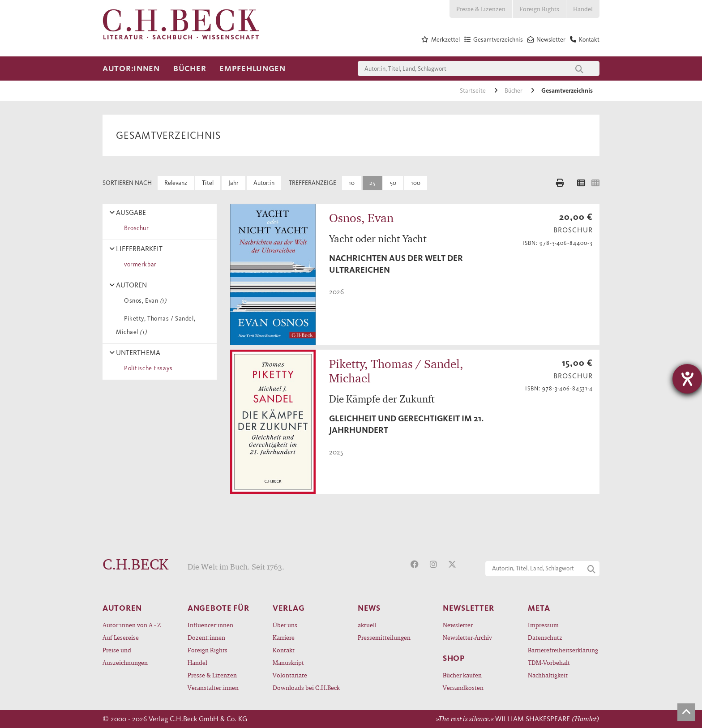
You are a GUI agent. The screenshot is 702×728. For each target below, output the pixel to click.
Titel (208, 183)
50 (393, 183)
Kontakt (284, 650)
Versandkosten (463, 687)
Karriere (284, 637)
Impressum (543, 625)
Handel (583, 9)
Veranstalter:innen (213, 687)
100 (416, 183)
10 (352, 183)
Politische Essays (147, 368)
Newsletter (458, 625)
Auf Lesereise (121, 637)
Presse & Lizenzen (481, 9)
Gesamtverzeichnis (567, 91)
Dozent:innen (206, 637)
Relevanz (176, 183)
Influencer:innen (210, 625)
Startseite (473, 91)
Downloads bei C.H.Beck (306, 687)
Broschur (135, 228)
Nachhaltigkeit (548, 675)
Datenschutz (545, 637)
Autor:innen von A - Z (132, 625)
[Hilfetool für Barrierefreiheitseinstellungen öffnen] (687, 379)
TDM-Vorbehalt (549, 662)
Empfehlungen (253, 69)
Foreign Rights (539, 9)
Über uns (285, 625)
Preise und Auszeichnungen (125, 656)
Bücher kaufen (462, 675)
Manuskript (288, 662)
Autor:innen (131, 69)
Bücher (190, 69)
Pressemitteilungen (384, 637)
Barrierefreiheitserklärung (563, 650)
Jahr (233, 183)
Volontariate (290, 675)
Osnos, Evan (144, 301)
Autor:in (264, 183)
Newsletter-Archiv (467, 637)
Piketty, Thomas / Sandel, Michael (156, 325)
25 (372, 183)
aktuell (367, 625)
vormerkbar (139, 264)
